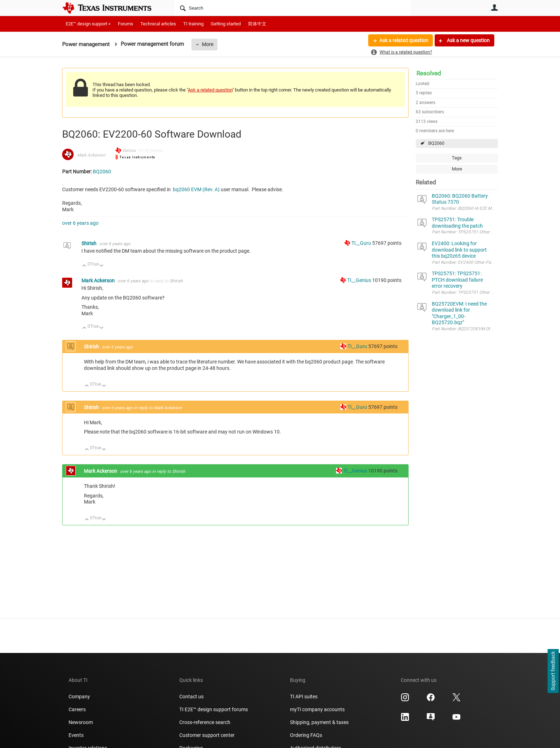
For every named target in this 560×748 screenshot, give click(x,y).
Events (76, 735)
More (207, 44)
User (494, 8)
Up (84, 266)
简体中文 (257, 24)
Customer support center (207, 735)
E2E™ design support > (88, 24)
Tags (457, 158)
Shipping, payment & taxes (319, 722)
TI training (193, 24)
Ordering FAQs (306, 735)
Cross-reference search (205, 722)
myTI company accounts (317, 709)
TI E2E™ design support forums (214, 709)
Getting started (226, 24)
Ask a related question (404, 40)
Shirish (89, 243)
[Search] (293, 8)
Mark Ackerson (91, 155)
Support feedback (553, 671)
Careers (77, 709)
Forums (126, 24)
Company (79, 697)
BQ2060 (436, 143)
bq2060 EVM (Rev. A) (196, 189)
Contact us (191, 697)
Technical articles (158, 24)
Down (102, 266)
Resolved (429, 73)
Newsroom (81, 722)
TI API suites (304, 697)
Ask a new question (468, 40)
